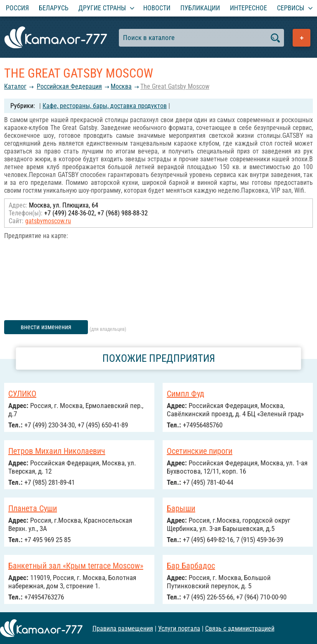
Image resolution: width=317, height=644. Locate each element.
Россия (17, 8)
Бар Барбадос (191, 566)
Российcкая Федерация (69, 86)
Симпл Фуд (186, 394)
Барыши (181, 508)
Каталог (15, 86)
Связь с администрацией (240, 628)
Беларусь (54, 8)
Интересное (248, 8)
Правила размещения (123, 628)
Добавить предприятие (302, 38)
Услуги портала (179, 628)
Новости (157, 8)
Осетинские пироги (200, 451)
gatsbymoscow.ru (48, 221)
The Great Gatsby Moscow (175, 86)
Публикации (200, 8)
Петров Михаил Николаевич (57, 451)
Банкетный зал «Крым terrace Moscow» (76, 566)
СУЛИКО (22, 394)
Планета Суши (33, 508)
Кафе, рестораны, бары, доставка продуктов (105, 106)
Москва (121, 86)
